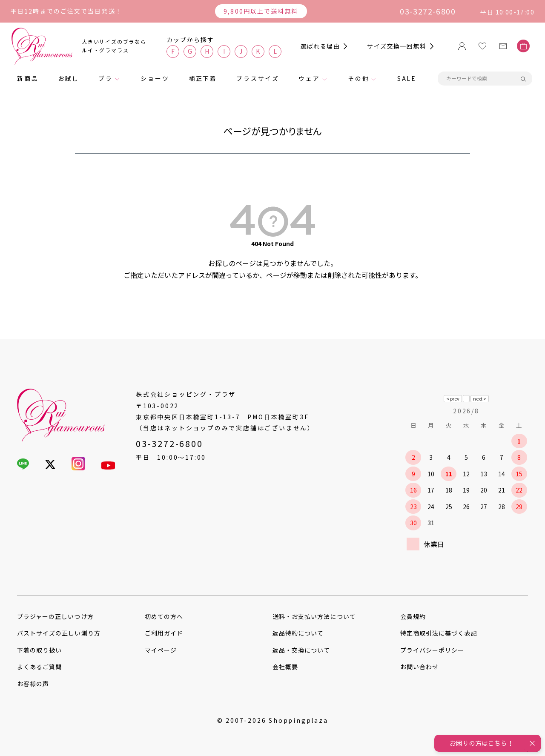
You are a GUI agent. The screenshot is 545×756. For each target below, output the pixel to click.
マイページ (161, 650)
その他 (359, 78)
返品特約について (298, 633)
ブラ (106, 78)
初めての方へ (164, 616)
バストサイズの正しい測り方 (59, 633)
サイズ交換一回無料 (397, 46)
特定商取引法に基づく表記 (439, 633)
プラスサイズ (258, 78)
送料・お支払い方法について (314, 616)
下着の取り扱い (39, 650)
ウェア (309, 78)
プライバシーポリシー (432, 650)
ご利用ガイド (164, 633)
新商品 (28, 78)
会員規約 (413, 616)
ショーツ (155, 78)
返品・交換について (301, 650)
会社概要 (285, 667)
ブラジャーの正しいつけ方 (55, 616)
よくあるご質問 (39, 667)
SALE (407, 78)
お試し (69, 78)
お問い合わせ (419, 667)
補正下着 (203, 78)
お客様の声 (33, 684)
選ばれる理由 (320, 46)
